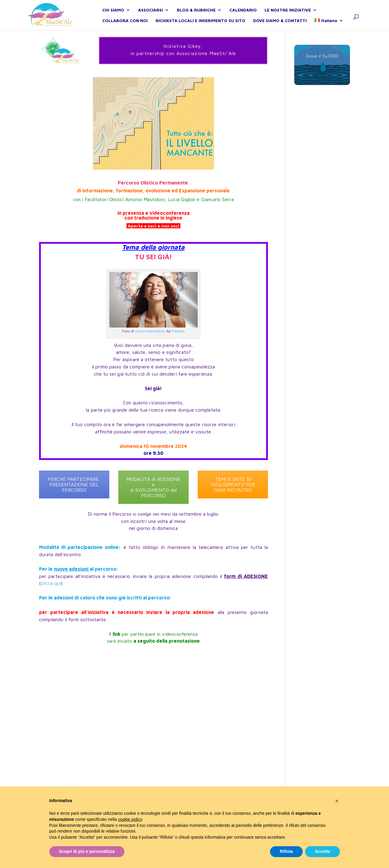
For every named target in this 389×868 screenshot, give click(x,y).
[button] (337, 801)
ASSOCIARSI (150, 17)
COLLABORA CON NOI (125, 27)
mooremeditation (150, 331)
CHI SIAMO (113, 17)
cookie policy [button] (130, 819)
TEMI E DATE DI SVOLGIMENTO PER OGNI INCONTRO (233, 485)
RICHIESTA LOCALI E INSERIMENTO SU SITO (200, 27)
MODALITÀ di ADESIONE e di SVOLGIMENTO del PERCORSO (153, 487)
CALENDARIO (243, 17)
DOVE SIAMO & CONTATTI (280, 27)
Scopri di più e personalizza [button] (87, 851)
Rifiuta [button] (286, 851)
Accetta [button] (323, 851)
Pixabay (178, 331)
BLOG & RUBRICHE (196, 17)
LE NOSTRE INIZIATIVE (288, 17)
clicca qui (51, 583)
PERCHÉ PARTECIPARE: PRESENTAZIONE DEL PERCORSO (74, 485)
